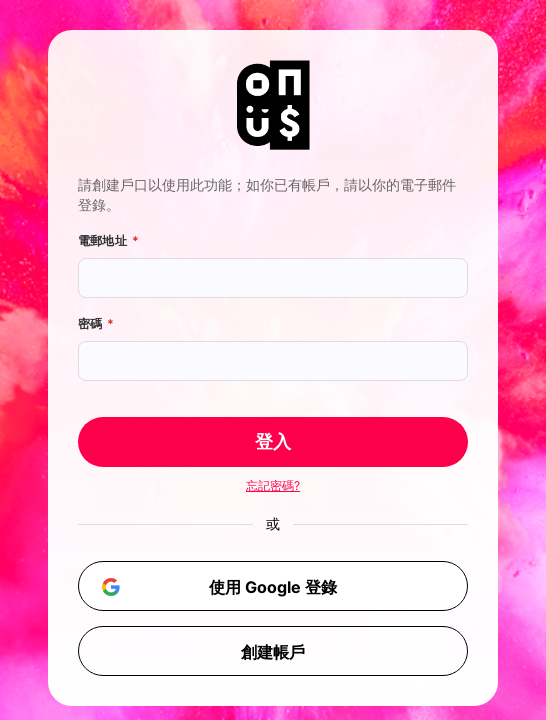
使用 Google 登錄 (215, 586)
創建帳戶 (273, 652)
